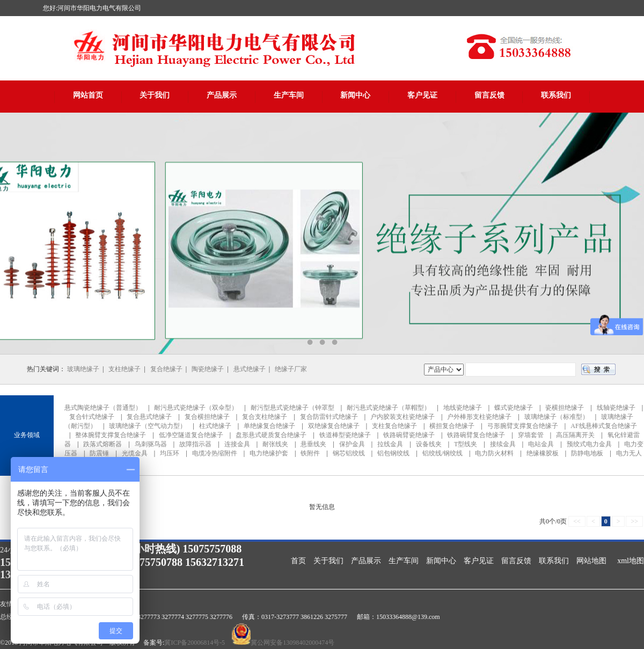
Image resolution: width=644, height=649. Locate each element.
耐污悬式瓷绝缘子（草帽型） (389, 408)
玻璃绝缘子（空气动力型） (148, 426)
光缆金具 (135, 453)
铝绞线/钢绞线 (442, 453)
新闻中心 (355, 95)
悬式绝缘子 (250, 369)
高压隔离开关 (575, 435)
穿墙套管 (531, 435)
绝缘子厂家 (291, 369)
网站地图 (591, 561)
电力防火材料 (494, 453)
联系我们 (556, 95)
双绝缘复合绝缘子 (334, 426)
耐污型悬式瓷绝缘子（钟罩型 (292, 408)
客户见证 (422, 95)
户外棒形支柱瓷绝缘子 (479, 417)
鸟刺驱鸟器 (151, 444)
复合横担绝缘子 (207, 417)
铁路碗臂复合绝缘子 (476, 435)
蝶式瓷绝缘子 (514, 408)
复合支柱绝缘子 (265, 417)
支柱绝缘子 (125, 369)
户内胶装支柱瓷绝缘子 (402, 417)
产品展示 (222, 95)
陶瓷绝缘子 (208, 369)
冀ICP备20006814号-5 (195, 643)
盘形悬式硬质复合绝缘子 (271, 435)
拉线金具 (390, 444)
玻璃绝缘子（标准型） (557, 417)
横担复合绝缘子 (452, 426)
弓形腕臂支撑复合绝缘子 (523, 426)
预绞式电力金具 (589, 444)
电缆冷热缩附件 (215, 453)
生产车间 (289, 95)
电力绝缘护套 (269, 453)
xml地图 (631, 561)
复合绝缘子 (166, 369)
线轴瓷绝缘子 (616, 408)
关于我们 (155, 95)
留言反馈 (489, 95)
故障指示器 (195, 444)
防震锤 (99, 453)
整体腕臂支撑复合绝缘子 (111, 435)
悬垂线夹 (313, 444)
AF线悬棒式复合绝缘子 (603, 426)
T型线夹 (466, 444)
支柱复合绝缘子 (394, 426)
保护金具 (352, 444)
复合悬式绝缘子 (149, 417)
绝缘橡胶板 (543, 453)
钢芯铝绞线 (349, 453)
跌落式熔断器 (103, 444)
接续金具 (503, 444)
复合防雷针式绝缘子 (329, 417)
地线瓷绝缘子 (463, 408)
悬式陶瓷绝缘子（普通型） (103, 408)
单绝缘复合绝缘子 (269, 426)
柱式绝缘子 (215, 426)
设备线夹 (429, 444)
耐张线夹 (275, 444)
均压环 (170, 453)
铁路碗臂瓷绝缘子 (409, 435)
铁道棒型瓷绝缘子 (345, 435)
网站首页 (88, 95)
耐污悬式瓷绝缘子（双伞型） (196, 408)
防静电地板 (587, 453)
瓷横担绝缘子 (565, 408)
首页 (298, 561)
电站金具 (541, 444)
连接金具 (237, 444)
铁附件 (310, 453)
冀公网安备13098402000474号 (292, 643)
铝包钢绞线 (393, 453)
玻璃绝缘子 (83, 369)
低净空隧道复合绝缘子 (191, 435)
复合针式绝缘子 (92, 417)
